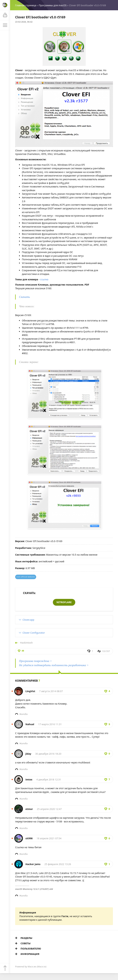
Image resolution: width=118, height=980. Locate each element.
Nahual (30, 724)
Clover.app (28, 620)
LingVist (30, 691)
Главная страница (26, 5)
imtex (29, 779)
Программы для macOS (53, 5)
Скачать (24, 297)
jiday (28, 754)
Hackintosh (26, 643)
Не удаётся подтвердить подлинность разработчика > (54, 665)
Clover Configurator (34, 633)
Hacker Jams (33, 864)
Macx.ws (32, 967)
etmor (29, 809)
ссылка (44, 279)
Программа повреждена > (35, 661)
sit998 (29, 838)
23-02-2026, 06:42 (24, 22)
